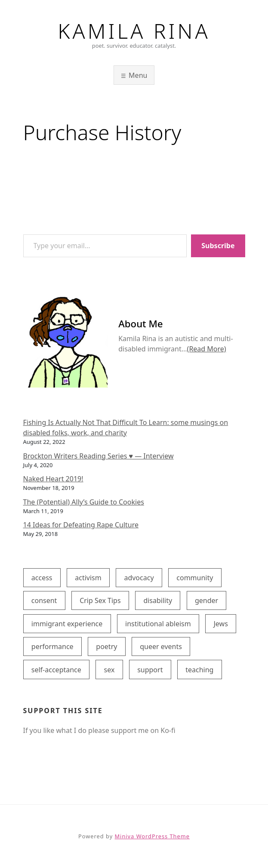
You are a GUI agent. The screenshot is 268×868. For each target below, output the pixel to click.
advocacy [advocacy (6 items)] (139, 578)
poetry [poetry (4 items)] (106, 646)
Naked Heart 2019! (53, 479)
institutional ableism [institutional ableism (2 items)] (158, 624)
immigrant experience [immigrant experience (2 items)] (67, 624)
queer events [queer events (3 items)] (161, 646)
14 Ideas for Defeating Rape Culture (81, 525)
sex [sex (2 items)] (109, 670)
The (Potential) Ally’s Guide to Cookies (84, 502)
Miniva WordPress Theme (152, 836)
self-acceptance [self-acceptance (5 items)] (56, 670)
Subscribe (218, 246)
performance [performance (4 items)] (52, 646)
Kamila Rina (134, 31)
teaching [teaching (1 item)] (199, 670)
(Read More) (207, 349)
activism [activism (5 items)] (88, 578)
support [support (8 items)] (150, 670)
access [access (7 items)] (42, 578)
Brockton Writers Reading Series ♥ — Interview (99, 456)
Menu (138, 75)
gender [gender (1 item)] (206, 600)
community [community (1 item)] (195, 578)
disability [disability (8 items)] (158, 600)
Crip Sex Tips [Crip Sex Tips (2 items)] (100, 600)
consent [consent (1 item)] (44, 600)
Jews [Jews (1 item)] (220, 624)
